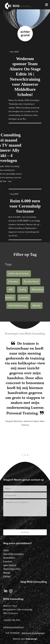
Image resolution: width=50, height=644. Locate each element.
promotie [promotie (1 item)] (24, 298)
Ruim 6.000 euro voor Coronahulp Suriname (25, 206)
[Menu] (47, 5)
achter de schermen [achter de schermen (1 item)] (19, 274)
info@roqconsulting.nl (13, 627)
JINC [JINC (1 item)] (11, 290)
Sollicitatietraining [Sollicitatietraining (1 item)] (17, 306)
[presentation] (27, 523)
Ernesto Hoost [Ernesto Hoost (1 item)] (31, 282)
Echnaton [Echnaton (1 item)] (13, 282)
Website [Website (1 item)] (36, 306)
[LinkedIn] (6, 591)
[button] (22, 455)
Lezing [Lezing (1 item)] (22, 290)
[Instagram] (11, 591)
